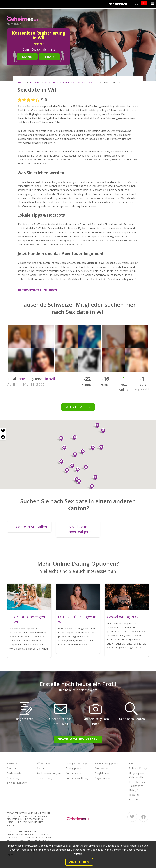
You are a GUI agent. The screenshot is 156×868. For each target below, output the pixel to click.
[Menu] (152, 4)
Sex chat (12, 768)
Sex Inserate (102, 768)
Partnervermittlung (77, 778)
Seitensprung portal (107, 764)
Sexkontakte (14, 773)
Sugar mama (102, 778)
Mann (27, 57)
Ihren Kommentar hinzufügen (37, 290)
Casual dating (44, 778)
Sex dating (13, 778)
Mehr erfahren (78, 407)
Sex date (41, 768)
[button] (63, 448)
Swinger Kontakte (17, 783)
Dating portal (74, 768)
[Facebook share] (3, 437)
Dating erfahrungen (77, 764)
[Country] (144, 3)
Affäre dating (44, 764)
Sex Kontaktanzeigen (49, 773)
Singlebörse (102, 773)
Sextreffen (13, 764)
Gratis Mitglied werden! (78, 739)
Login (135, 4)
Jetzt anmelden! (118, 4)
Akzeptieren (79, 862)
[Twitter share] (3, 431)
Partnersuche (74, 773)
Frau (50, 57)
